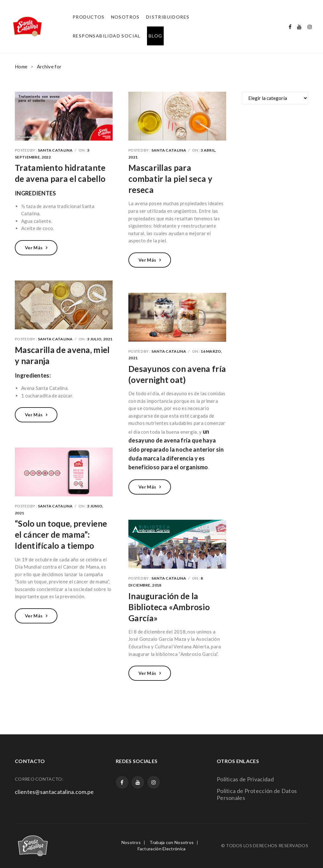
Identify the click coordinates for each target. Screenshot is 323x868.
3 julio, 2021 (100, 339)
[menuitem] (89, 17)
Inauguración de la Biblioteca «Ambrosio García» (169, 607)
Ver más (34, 248)
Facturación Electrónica (162, 849)
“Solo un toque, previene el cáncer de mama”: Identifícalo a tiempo (61, 535)
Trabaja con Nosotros (172, 842)
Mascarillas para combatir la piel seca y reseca (170, 179)
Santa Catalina (55, 150)
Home (21, 67)
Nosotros (131, 842)
